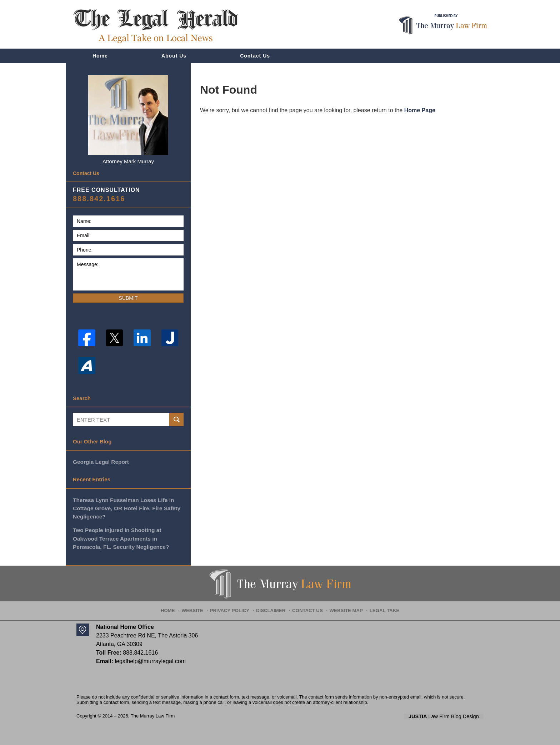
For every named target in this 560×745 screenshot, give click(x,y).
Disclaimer (272, 606)
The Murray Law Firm (153, 714)
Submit (128, 298)
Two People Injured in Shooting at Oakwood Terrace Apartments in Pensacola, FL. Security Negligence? (120, 537)
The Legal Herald (155, 26)
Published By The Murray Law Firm (443, 24)
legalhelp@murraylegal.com (150, 659)
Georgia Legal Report (100, 461)
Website (199, 606)
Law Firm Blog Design (449, 715)
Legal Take (380, 606)
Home (100, 56)
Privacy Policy (234, 606)
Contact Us (255, 56)
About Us (174, 56)
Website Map (344, 606)
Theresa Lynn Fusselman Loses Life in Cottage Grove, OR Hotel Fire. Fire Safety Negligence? (125, 507)
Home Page (420, 110)
